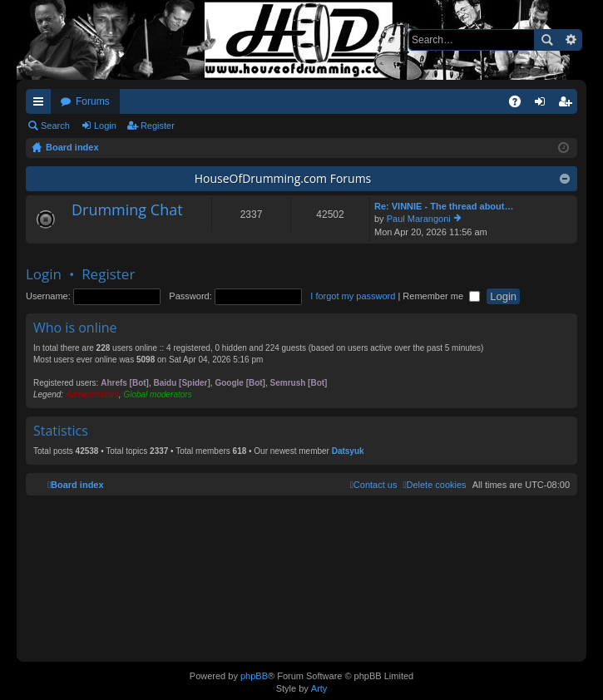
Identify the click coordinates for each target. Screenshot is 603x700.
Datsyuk (348, 451)
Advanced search (570, 40)
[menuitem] (434, 485)
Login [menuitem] (544, 105)
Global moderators (157, 394)
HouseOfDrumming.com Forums (283, 178)
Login (105, 126)
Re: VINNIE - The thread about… (444, 206)
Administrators (92, 394)
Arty (319, 688)
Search (546, 40)
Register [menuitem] (568, 105)
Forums (93, 101)
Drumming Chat (127, 210)
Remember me (441, 296)
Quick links (42, 105)
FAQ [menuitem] (520, 105)
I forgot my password (353, 296)
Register (158, 126)
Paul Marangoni (419, 219)
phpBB (254, 676)
